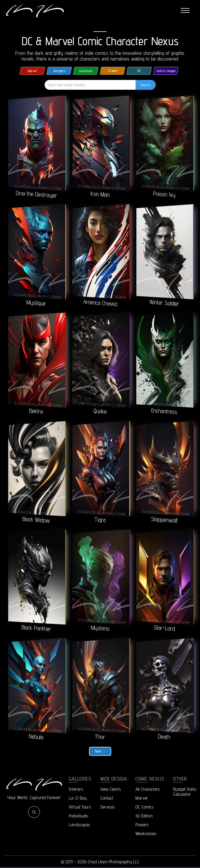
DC (139, 71)
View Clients (111, 789)
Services (107, 807)
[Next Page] (100, 751)
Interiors (76, 789)
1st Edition (144, 816)
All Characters (148, 789)
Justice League (166, 71)
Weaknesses (146, 833)
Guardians (86, 71)
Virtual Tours (80, 807)
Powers (142, 825)
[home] (35, 11)
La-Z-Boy (78, 798)
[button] (185, 11)
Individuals (78, 816)
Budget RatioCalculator (185, 792)
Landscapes (79, 825)
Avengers (59, 71)
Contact (107, 798)
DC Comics (144, 807)
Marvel (32, 71)
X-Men (113, 71)
